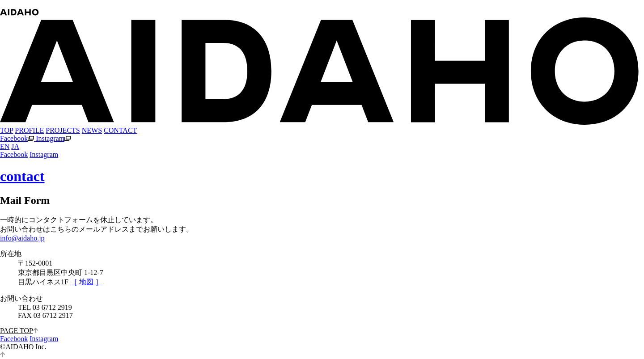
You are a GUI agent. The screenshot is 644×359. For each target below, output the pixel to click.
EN (5, 146)
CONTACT (120, 130)
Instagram (53, 138)
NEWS (92, 130)
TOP (6, 130)
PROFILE (29, 130)
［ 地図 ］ (86, 282)
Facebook (18, 138)
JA (15, 146)
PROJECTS (63, 130)
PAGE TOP (19, 331)
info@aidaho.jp (22, 238)
